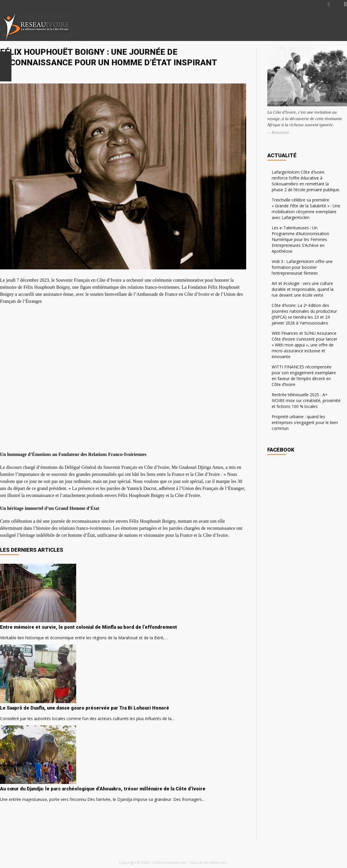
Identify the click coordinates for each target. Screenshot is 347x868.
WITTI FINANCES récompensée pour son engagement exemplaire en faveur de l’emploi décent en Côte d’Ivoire (304, 376)
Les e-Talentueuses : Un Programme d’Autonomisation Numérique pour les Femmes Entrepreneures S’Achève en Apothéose (300, 239)
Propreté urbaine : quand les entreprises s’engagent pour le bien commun (305, 422)
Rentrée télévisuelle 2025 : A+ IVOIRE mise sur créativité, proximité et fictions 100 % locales (306, 400)
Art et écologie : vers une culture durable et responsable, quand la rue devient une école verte (303, 289)
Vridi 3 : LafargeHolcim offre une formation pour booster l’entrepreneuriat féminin (302, 267)
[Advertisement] (278, 27)
